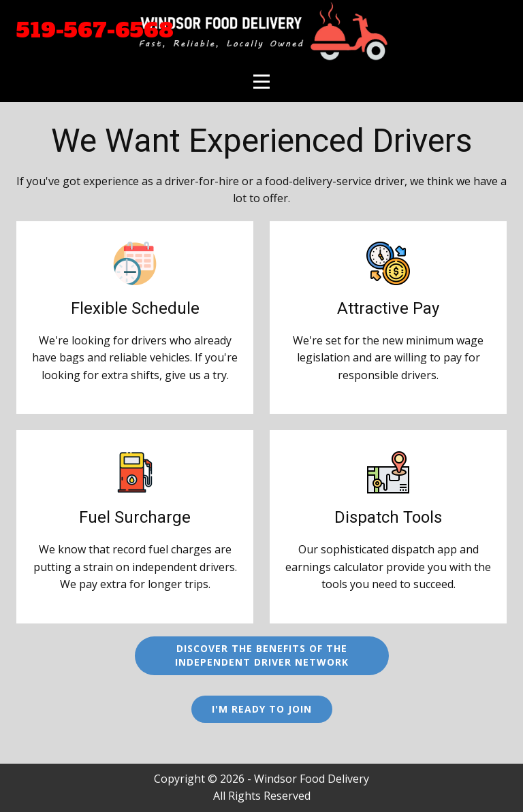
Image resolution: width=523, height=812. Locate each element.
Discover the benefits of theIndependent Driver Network (262, 655)
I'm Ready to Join (262, 709)
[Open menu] (261, 82)
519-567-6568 (95, 30)
